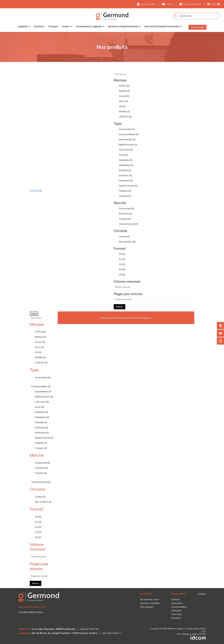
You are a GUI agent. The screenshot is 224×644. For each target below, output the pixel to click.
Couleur (124, 236)
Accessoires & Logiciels (89, 26)
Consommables (129, 134)
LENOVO (125, 117)
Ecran (123, 155)
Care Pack (126, 150)
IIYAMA (124, 111)
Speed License (128, 186)
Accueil (33, 191)
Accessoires (127, 129)
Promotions (197, 27)
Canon (124, 96)
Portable (125, 170)
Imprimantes (127, 139)
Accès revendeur (148, 4)
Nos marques (147, 607)
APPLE (124, 86)
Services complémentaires (123, 26)
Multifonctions (128, 145)
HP (122, 106)
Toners (66, 26)
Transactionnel (128, 224)
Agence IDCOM (199, 634)
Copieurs (23, 26)
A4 (122, 269)
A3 (122, 264)
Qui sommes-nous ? (150, 599)
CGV (202, 629)
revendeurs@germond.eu (31, 612)
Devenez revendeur (192, 4)
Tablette (125, 191)
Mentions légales (176, 629)
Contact (170, 4)
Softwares (126, 180)
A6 (122, 274)
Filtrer (119, 307)
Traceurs (53, 26)
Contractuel (126, 208)
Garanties (126, 160)
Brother (124, 91)
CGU (203, 631)
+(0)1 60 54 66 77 (111, 633)
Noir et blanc (127, 242)
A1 (122, 259)
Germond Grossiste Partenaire (162, 26)
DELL (123, 101)
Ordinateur (126, 165)
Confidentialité (192, 629)
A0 (122, 254)
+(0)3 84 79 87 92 (89, 629)
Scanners (39, 26)
